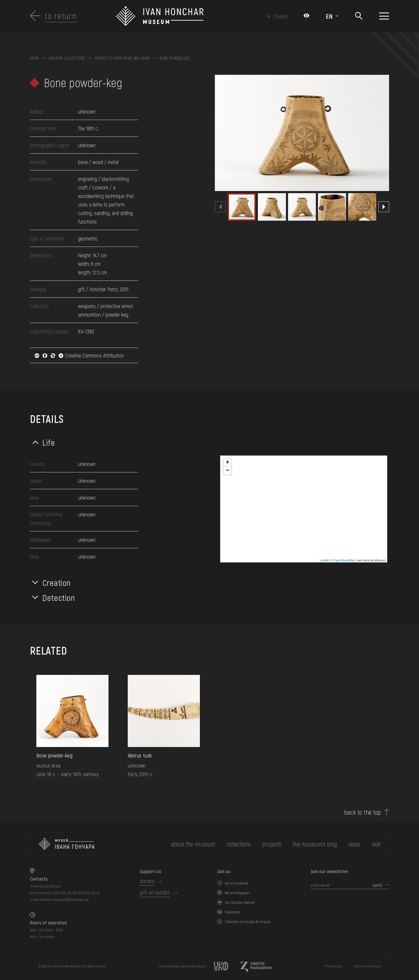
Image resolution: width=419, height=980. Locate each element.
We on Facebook (237, 883)
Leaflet (324, 560)
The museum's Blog (315, 844)
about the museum (193, 844)
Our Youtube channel (240, 902)
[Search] (359, 16)
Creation (57, 582)
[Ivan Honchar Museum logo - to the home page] (183, 16)
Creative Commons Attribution (79, 355)
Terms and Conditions (367, 966)
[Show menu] (384, 16)
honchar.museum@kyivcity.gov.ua (65, 899)
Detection (59, 597)
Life (49, 442)
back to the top (362, 812)
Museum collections (67, 58)
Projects (272, 844)
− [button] (228, 471)
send (377, 885)
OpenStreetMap (344, 560)
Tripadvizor (232, 912)
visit (376, 844)
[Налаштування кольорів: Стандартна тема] (307, 16)
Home (34, 58)
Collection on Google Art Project (248, 922)
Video (354, 844)
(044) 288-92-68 (65, 893)
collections (239, 844)
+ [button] (228, 463)
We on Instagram (237, 893)
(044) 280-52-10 (89, 893)
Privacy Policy (333, 966)
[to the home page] (67, 844)
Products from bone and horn (122, 58)
